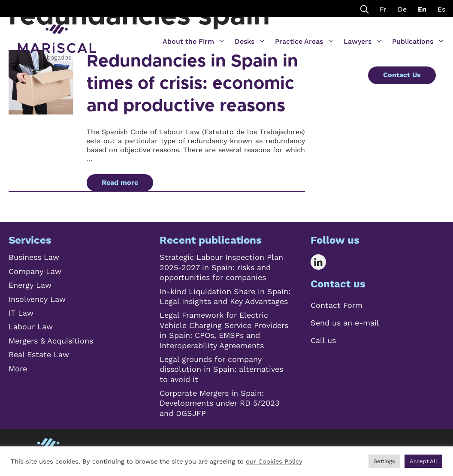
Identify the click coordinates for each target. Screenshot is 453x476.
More (18, 369)
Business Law (34, 257)
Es (441, 9)
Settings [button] (384, 461)
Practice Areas (305, 42)
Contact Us (402, 75)
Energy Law (30, 285)
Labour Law (31, 327)
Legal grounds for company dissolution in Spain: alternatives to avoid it (221, 369)
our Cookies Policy (274, 461)
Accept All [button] (423, 461)
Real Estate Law (39, 354)
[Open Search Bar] (365, 8)
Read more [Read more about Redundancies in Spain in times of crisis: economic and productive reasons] (120, 182)
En (422, 9)
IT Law (21, 313)
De (402, 9)
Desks (250, 42)
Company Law (35, 271)
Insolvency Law (37, 299)
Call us (323, 340)
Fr (383, 9)
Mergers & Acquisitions (51, 341)
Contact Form (337, 305)
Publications (418, 42)
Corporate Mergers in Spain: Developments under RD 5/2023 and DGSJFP (220, 403)
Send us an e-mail (345, 323)
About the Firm (194, 42)
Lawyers (363, 42)
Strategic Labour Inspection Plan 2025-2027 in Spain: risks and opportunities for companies (221, 267)
